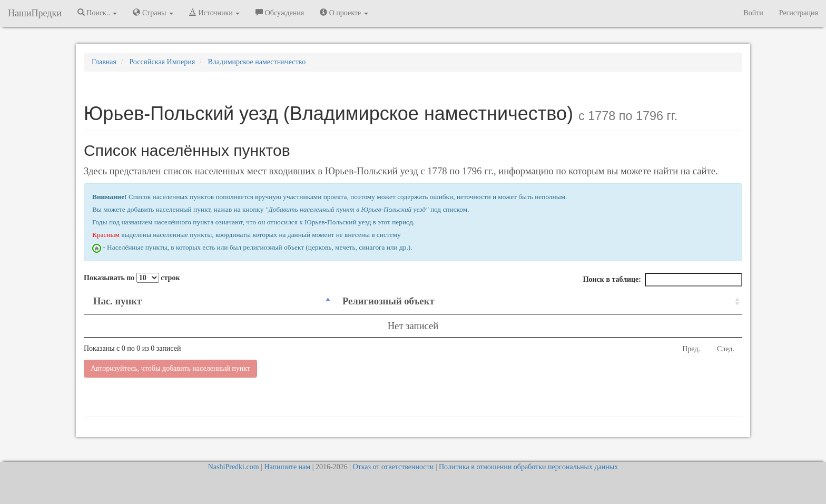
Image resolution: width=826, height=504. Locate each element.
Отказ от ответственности (393, 467)
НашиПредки (35, 13)
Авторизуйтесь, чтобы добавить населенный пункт (170, 368)
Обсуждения (280, 13)
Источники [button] (214, 13)
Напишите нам (287, 467)
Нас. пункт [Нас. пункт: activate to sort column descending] (117, 301)
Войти (753, 13)
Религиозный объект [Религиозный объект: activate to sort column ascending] (389, 301)
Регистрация (799, 13)
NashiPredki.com (234, 467)
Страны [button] (153, 13)
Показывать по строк (132, 278)
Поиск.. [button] (97, 13)
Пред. (691, 349)
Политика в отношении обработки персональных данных (528, 467)
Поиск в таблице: (663, 280)
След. (726, 349)
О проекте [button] (344, 13)
